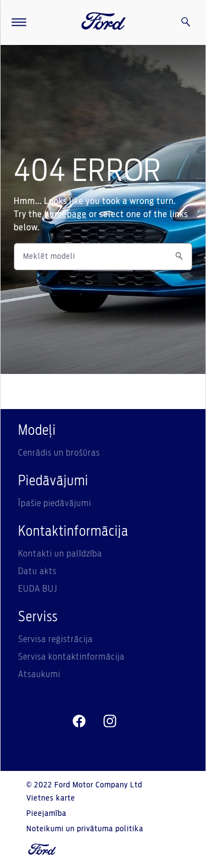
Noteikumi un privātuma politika (85, 829)
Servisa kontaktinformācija (71, 657)
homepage (66, 214)
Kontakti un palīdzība (60, 554)
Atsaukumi (39, 674)
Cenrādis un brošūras (59, 453)
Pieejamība (46, 814)
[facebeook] (79, 722)
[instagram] (110, 722)
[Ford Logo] (104, 22)
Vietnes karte (51, 798)
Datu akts (37, 571)
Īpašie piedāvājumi (55, 503)
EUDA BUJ (38, 589)
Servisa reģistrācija (55, 639)
